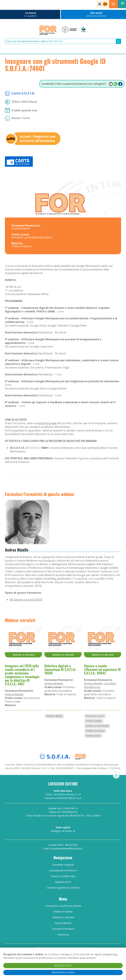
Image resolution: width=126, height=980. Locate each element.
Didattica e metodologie (97, 726)
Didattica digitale (54, 716)
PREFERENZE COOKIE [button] (63, 972)
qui (115, 954)
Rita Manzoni (92, 687)
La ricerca (31, 14)
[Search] (60, 41)
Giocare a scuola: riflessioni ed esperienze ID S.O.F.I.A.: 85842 (102, 669)
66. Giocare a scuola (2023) (26, 600)
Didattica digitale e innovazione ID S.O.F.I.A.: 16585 (61, 669)
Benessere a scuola (95, 716)
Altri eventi (96, 14)
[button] (123, 3)
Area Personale (47, 423)
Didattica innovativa (95, 731)
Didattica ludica (93, 736)
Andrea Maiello (17, 550)
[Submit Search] (118, 41)
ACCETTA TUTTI (63, 965)
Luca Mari (110, 683)
